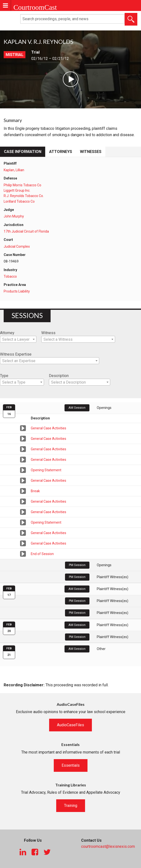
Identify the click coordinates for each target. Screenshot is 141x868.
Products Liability (17, 291)
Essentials (71, 765)
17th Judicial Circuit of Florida (26, 231)
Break (35, 491)
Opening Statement (46, 470)
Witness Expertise (16, 354)
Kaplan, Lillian (14, 170)
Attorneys (61, 152)
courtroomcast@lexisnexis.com (108, 846)
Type (4, 376)
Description (59, 376)
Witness (48, 333)
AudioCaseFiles (70, 725)
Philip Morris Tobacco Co (22, 185)
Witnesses (91, 152)
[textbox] (18, 340)
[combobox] (18, 339)
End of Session (42, 554)
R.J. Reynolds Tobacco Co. (24, 196)
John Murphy (14, 216)
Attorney (7, 333)
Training (71, 806)
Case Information (23, 152)
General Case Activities (49, 428)
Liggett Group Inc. (17, 190)
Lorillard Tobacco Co (19, 201)
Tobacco (10, 276)
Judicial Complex (17, 246)
